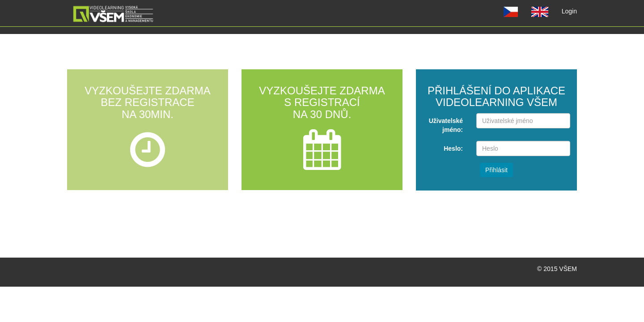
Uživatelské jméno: (446, 125)
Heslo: (453, 148)
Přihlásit (496, 170)
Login (573, 11)
